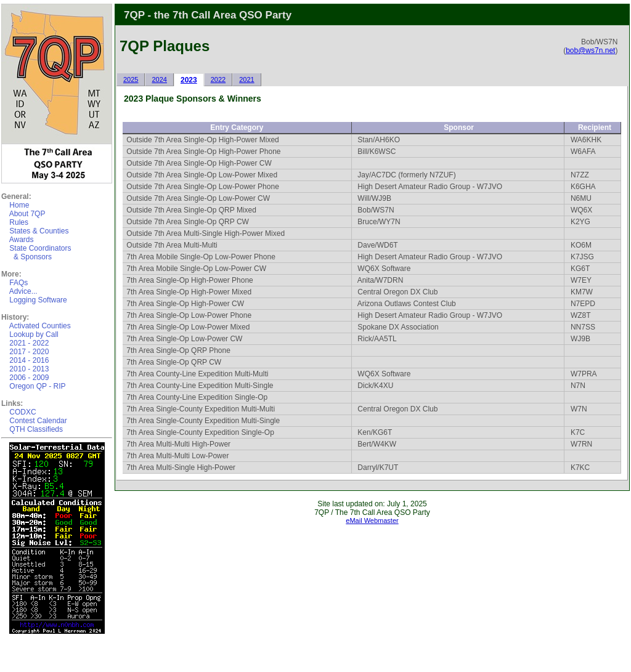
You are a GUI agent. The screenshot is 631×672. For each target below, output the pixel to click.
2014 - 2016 (29, 360)
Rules (19, 222)
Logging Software (38, 300)
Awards (22, 240)
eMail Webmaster (372, 520)
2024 (159, 79)
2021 (246, 79)
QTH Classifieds (36, 429)
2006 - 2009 (29, 378)
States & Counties (39, 231)
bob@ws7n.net (590, 51)
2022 (218, 79)
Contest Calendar (38, 421)
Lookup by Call (34, 334)
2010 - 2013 (29, 369)
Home (19, 205)
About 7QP (27, 214)
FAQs (18, 283)
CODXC (22, 412)
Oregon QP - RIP (37, 386)
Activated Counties (40, 326)
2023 (189, 80)
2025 (131, 79)
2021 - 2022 (29, 343)
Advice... (23, 291)
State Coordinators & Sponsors (36, 253)
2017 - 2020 (29, 352)
